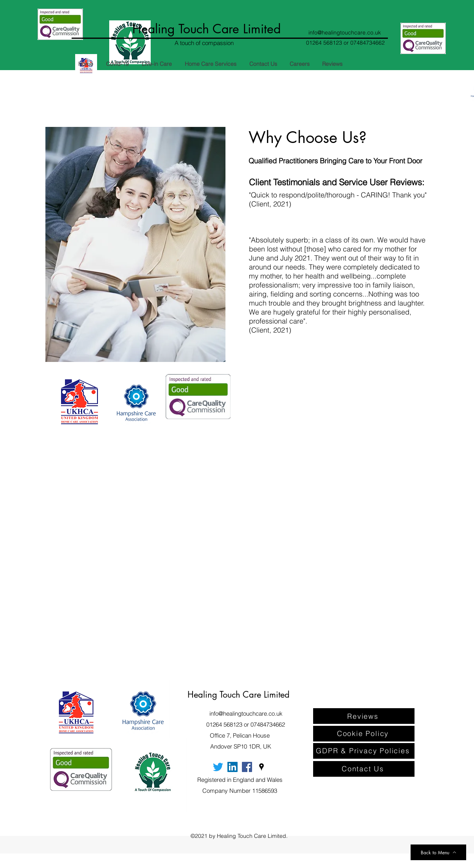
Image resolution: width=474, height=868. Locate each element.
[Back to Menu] (438, 852)
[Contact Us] (364, 769)
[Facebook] (247, 767)
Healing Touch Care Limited (206, 29)
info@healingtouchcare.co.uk (345, 33)
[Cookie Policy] (364, 734)
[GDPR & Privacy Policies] (364, 751)
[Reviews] (364, 716)
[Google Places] (261, 767)
